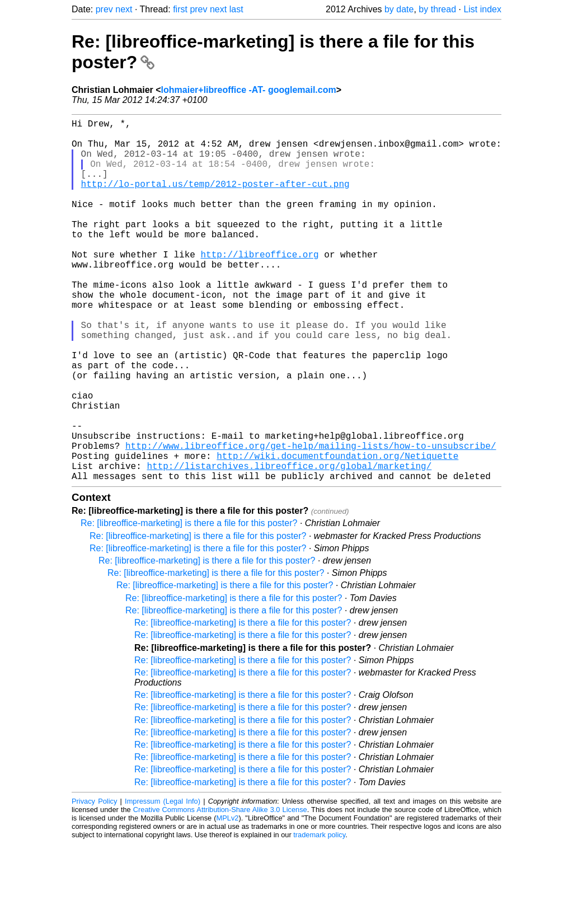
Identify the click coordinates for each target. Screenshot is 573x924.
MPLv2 (228, 899)
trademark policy (319, 915)
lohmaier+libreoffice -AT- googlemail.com (249, 90)
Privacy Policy (94, 882)
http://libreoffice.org (259, 285)
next (124, 9)
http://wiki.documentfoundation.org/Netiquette (337, 532)
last (236, 9)
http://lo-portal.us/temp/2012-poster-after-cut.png (215, 199)
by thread (437, 9)
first (180, 9)
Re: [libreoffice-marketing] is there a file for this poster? (189, 604)
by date (399, 9)
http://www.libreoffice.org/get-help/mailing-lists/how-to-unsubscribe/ (311, 519)
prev (104, 9)
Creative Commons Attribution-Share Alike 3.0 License (220, 890)
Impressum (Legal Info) (163, 882)
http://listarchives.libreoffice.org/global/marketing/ (289, 544)
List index (482, 9)
